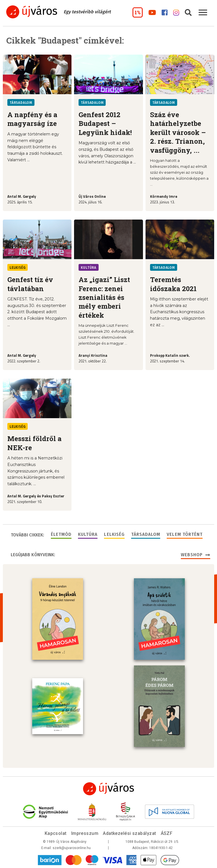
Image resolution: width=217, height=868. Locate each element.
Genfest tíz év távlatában (30, 284)
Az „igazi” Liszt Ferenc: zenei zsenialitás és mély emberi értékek (104, 297)
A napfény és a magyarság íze (32, 119)
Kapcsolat (56, 833)
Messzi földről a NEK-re (34, 443)
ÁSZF (167, 833)
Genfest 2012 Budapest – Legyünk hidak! (105, 123)
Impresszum (85, 833)
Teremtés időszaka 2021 (173, 284)
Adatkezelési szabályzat (129, 833)
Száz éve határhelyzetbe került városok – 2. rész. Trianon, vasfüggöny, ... (178, 132)
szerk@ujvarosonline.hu (72, 848)
